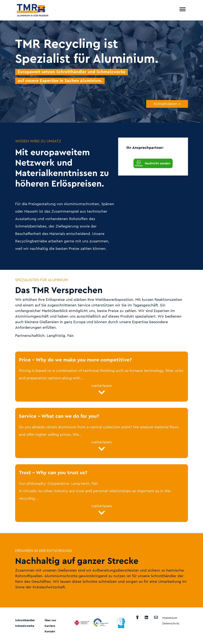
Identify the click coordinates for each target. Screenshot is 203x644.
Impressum (170, 618)
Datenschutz (171, 623)
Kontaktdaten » (167, 104)
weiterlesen (102, 390)
